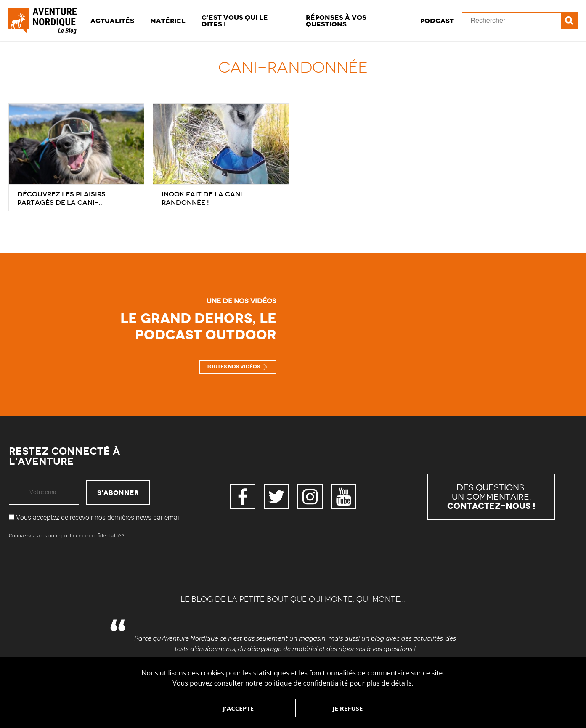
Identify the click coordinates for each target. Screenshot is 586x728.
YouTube (344, 497)
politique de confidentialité (306, 683)
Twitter (276, 497)
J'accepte (238, 708)
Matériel (168, 21)
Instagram (310, 497)
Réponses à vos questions (336, 21)
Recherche (569, 21)
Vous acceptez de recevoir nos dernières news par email (95, 517)
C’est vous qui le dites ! (235, 21)
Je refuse (348, 708)
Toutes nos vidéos (233, 367)
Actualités (112, 21)
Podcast (437, 21)
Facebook (243, 497)
